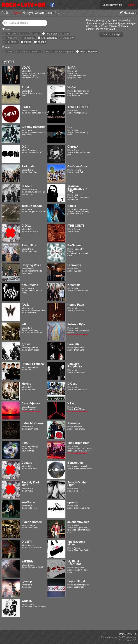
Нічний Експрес (33, 364)
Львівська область (29, 52)
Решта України (88, 52)
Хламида (74, 423)
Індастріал (29, 38)
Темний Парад (32, 206)
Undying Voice (31, 265)
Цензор (27, 581)
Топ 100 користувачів (127, 637)
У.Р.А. (71, 403)
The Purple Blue (78, 443)
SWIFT (26, 107)
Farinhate (28, 166)
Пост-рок (12, 38)
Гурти (17, 13)
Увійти (132, 5)
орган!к (73, 502)
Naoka (72, 206)
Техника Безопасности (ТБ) (77, 189)
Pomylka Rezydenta (75, 365)
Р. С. (70, 127)
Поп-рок (11, 34)
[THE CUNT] (76, 226)
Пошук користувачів (109, 637)
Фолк (66, 34)
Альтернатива (49, 38)
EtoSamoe (74, 245)
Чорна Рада (76, 305)
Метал (28, 42)
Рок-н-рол (51, 34)
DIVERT (27, 542)
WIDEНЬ (27, 561)
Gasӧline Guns (78, 166)
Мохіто (26, 384)
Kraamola (74, 285)
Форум (28, 13)
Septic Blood (76, 581)
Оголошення (44, 13)
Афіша (6, 13)
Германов (74, 265)
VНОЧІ (72, 87)
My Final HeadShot (74, 563)
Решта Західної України (60, 52)
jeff (24, 324)
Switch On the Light (77, 484)
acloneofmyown (78, 522)
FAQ (134, 640)
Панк (25, 34)
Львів (10, 52)
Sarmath (73, 344)
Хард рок (69, 38)
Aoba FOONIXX (78, 107)
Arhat (25, 87)
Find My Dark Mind (31, 484)
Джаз (37, 34)
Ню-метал (12, 42)
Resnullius (29, 245)
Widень (27, 601)
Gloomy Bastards (33, 127)
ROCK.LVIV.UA (128, 634)
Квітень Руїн (76, 324)
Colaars (27, 463)
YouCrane (28, 502)
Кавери (42, 42)
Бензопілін (75, 463)
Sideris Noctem (32, 522)
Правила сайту (125, 640)
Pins (25, 443)
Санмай (73, 147)
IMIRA (71, 68)
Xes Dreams (30, 285)
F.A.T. (25, 305)
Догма (26, 344)
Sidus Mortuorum (33, 423)
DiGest (72, 384)
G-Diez (26, 226)
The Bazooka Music (76, 543)
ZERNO (27, 186)
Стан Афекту (31, 403)
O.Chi (25, 147)
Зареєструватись (112, 5)
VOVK (26, 68)
